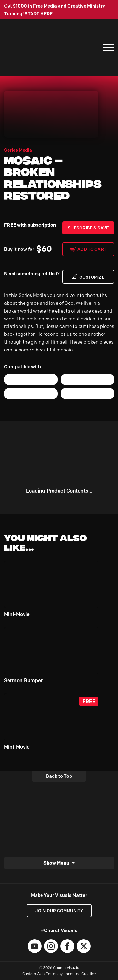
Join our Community (59, 911)
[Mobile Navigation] (107, 48)
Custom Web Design (40, 974)
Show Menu (56, 863)
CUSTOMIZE (92, 277)
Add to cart (92, 249)
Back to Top (59, 776)
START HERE (39, 14)
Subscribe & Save (88, 228)
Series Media (18, 150)
